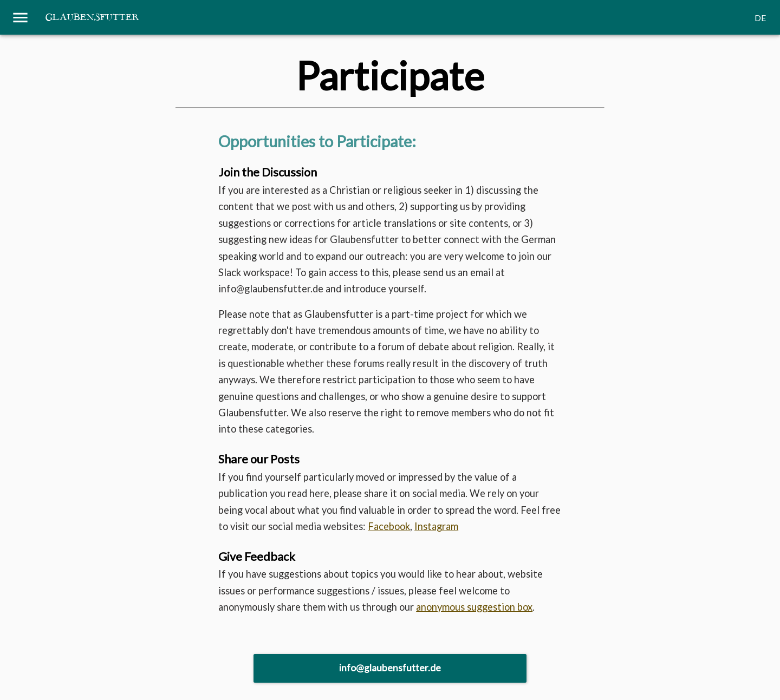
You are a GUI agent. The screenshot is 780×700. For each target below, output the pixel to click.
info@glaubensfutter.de (390, 668)
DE (760, 18)
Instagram (436, 526)
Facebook (389, 526)
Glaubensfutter (92, 18)
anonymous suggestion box (474, 607)
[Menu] (20, 18)
